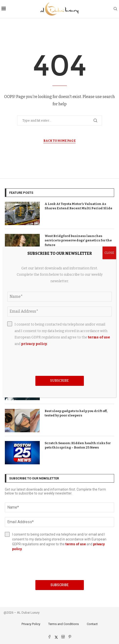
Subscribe (59, 585)
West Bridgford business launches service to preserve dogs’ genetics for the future (78, 240)
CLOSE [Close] (109, 253)
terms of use (76, 544)
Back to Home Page (59, 141)
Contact (92, 624)
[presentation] (59, 566)
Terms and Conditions (63, 624)
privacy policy (34, 344)
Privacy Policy (31, 624)
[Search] (115, 9)
